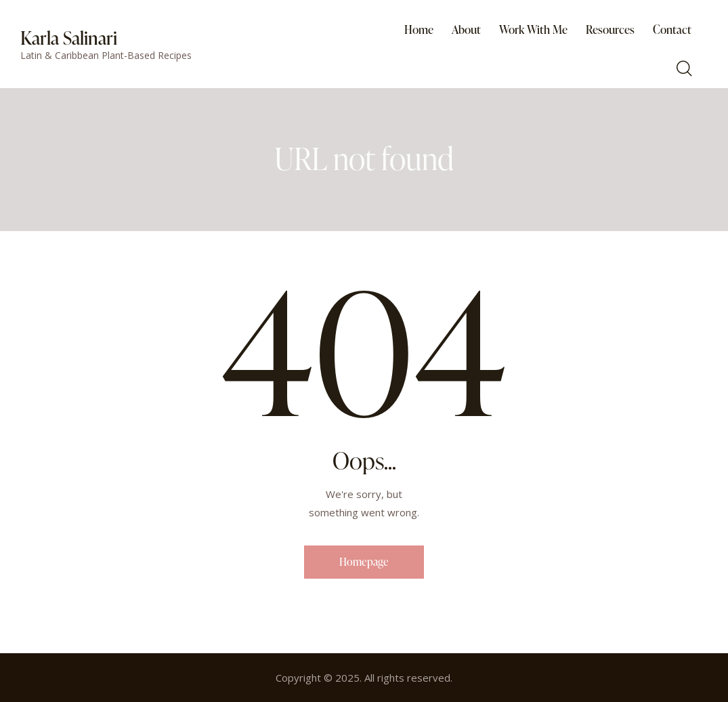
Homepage (364, 562)
